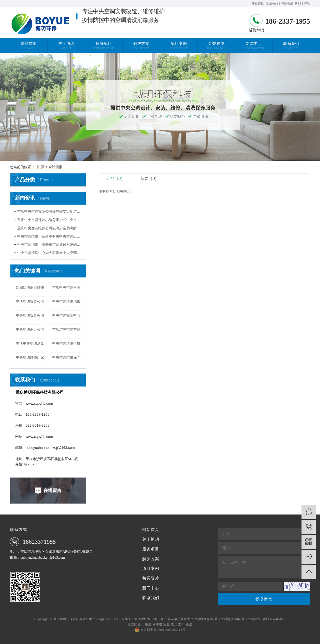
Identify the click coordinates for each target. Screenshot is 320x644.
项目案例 (151, 569)
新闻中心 (151, 588)
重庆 (148, 625)
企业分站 (272, 3)
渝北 (166, 625)
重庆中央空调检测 (66, 287)
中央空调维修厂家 (30, 357)
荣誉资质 (151, 578)
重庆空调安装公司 (30, 301)
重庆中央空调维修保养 (197, 619)
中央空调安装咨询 (30, 315)
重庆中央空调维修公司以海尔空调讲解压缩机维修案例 (50, 228)
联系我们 (151, 598)
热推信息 (258, 3)
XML (307, 3)
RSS (298, 3)
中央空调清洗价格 (66, 343)
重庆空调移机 (251, 619)
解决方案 (151, 559)
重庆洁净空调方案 (66, 329)
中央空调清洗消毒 (66, 301)
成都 (189, 625)
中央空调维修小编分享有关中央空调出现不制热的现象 (50, 236)
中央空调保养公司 (30, 329)
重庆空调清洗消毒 (227, 619)
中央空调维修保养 (66, 357)
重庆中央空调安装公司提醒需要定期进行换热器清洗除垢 (50, 211)
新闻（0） (150, 179)
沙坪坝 (157, 625)
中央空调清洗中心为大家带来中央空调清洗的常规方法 (50, 253)
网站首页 (151, 530)
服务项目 (151, 549)
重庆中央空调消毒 (30, 343)
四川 (181, 625)
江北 (174, 625)
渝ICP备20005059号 (149, 619)
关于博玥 (151, 539)
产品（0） (116, 179)
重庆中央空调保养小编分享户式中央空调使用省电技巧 (50, 220)
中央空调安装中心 (66, 315)
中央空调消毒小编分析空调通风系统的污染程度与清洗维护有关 (50, 245)
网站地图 (287, 3)
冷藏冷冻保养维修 (30, 287)
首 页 (40, 167)
